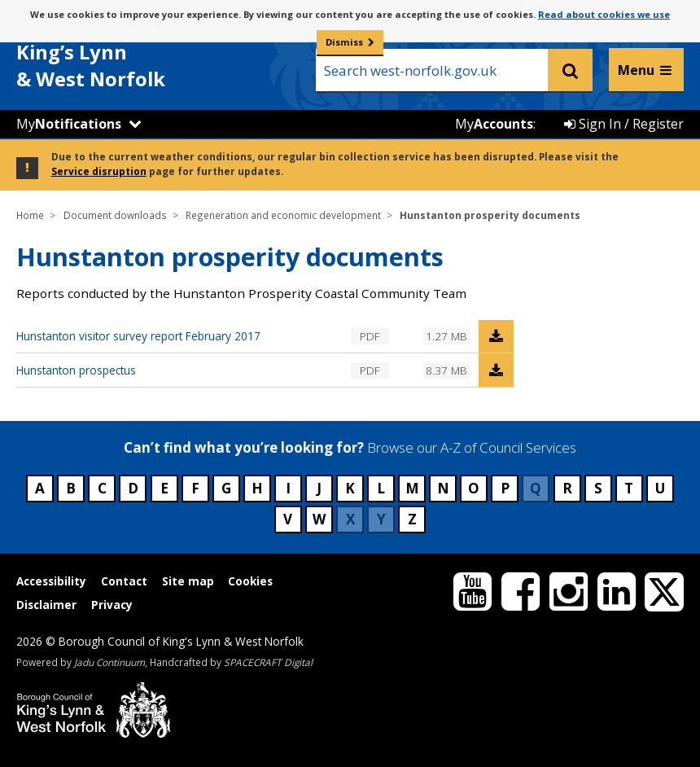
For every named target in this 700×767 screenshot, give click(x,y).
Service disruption (99, 171)
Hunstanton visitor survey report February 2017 (138, 336)
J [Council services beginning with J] (319, 488)
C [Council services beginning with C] (102, 488)
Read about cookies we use (604, 14)
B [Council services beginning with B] (71, 488)
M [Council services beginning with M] (412, 488)
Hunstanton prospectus (76, 370)
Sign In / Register (624, 124)
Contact (124, 581)
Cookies (250, 581)
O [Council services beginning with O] (474, 488)
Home (30, 215)
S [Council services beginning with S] (598, 488)
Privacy (112, 605)
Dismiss (344, 42)
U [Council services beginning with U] (660, 488)
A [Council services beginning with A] (40, 488)
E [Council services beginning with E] (164, 488)
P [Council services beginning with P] (505, 488)
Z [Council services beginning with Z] (412, 519)
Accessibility (51, 581)
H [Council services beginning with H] (257, 488)
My (69, 124)
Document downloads (115, 215)
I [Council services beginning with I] (288, 488)
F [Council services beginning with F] (195, 488)
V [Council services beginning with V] (288, 519)
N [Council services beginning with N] (443, 488)
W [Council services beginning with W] (319, 519)
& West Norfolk (138, 56)
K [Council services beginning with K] (350, 488)
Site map (188, 581)
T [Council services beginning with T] (629, 488)
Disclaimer (46, 605)
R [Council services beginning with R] (567, 488)
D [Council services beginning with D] (133, 488)
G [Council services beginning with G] (226, 488)
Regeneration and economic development (283, 215)
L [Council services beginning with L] (381, 488)
